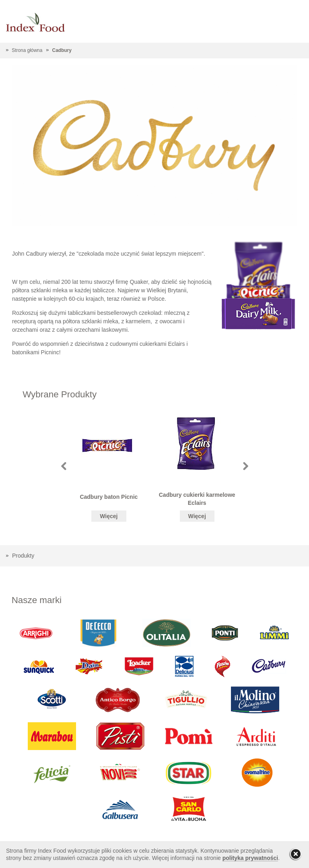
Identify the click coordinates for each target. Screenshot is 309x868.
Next (246, 466)
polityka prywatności (250, 858)
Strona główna (27, 50)
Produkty (23, 556)
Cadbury (62, 50)
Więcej (109, 516)
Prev (64, 466)
